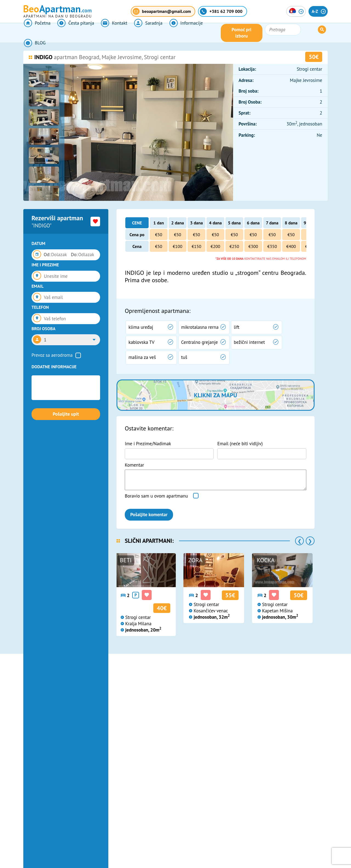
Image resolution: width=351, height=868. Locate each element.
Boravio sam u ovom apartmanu (156, 496)
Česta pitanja (75, 33)
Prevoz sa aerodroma (52, 355)
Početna (37, 33)
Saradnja (145, 33)
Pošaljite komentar (149, 515)
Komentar (134, 465)
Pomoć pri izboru (270, 33)
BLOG (216, 33)
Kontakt (112, 33)
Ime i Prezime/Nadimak (148, 444)
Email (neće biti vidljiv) (240, 444)
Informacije (183, 33)
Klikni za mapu (215, 395)
